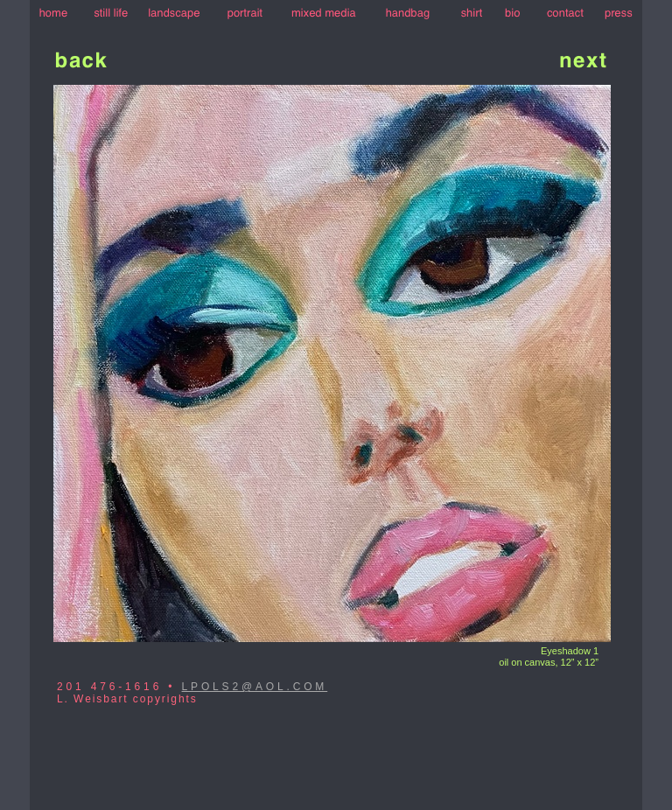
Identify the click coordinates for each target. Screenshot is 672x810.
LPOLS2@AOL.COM (255, 687)
